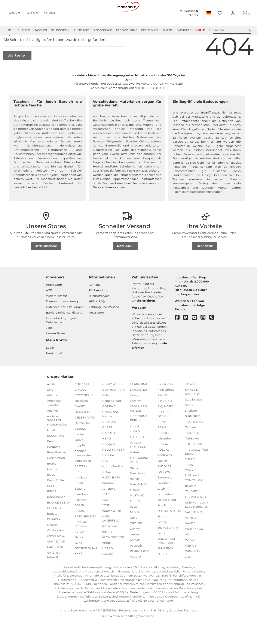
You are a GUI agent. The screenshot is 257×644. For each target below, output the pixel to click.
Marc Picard (138, 488)
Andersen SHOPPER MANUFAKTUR (57, 435)
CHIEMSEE (82, 399)
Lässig (134, 410)
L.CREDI (108, 563)
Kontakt (94, 299)
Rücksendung (99, 305)
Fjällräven (82, 514)
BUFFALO (54, 523)
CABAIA (52, 539)
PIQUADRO (165, 421)
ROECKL (163, 464)
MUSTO (135, 516)
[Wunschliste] (221, 13)
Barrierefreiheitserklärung (64, 327)
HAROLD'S (110, 447)
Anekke (52, 425)
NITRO (134, 527)
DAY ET (80, 421)
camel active (56, 550)
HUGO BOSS (111, 492)
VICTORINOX (194, 544)
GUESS (107, 442)
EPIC (78, 486)
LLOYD (135, 446)
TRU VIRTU (192, 506)
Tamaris (191, 442)
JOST (106, 520)
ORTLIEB (136, 538)
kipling (107, 546)
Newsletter (96, 327)
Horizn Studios (113, 481)
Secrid (162, 548)
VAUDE (190, 538)
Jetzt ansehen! (46, 261)
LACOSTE (109, 569)
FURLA (79, 546)
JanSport (109, 503)
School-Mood (167, 514)
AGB (49, 305)
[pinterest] (214, 332)
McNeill (135, 505)
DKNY (79, 454)
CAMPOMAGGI (57, 562)
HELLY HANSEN (114, 464)
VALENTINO (194, 527)
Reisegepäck (103, 30)
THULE (190, 474)
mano (134, 482)
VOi (188, 549)
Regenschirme (127, 30)
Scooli (162, 520)
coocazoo (81, 415)
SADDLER (164, 481)
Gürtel (168, 30)
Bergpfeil (54, 461)
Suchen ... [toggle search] (232, 30)
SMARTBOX (166, 563)
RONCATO (165, 470)
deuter (79, 449)
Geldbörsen (60, 30)
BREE (51, 500)
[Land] (209, 13)
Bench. (52, 456)
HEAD (107, 453)
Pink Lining (166, 404)
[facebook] (179, 332)
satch (161, 503)
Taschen (41, 30)
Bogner (52, 478)
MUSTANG (137, 510)
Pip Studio (165, 415)
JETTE (106, 509)
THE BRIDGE (194, 459)
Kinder (49, 13)
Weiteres (184, 30)
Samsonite (165, 492)
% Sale (200, 30)
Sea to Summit (168, 542)
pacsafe (135, 555)
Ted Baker (192, 453)
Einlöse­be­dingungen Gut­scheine (61, 335)
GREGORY (109, 436)
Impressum (54, 299)
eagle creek (83, 475)
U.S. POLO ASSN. (197, 511)
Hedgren (109, 459)
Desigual (81, 443)
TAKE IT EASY (194, 436)
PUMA (162, 436)
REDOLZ (163, 447)
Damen (14, 13)
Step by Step (194, 414)
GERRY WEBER (113, 399)
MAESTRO (137, 452)
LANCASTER (138, 404)
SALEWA (164, 486)
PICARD (135, 571)
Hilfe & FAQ (97, 316)
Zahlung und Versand (104, 321)
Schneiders (165, 509)
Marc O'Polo (138, 499)
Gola (105, 410)
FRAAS (79, 525)
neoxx (134, 521)
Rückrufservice (99, 310)
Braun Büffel (56, 495)
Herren (32, 13)
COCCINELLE (84, 410)
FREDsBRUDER (85, 531)
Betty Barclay (56, 467)
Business (24, 30)
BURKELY (54, 534)
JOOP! (107, 514)
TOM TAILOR (194, 495)
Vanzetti (191, 532)
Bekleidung (150, 30)
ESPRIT (80, 498)
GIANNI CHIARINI (114, 404)
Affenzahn (54, 410)
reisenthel (165, 453)
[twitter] (188, 332)
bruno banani (57, 511)
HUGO (107, 486)
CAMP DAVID (56, 556)
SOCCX (162, 569)
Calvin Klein (55, 545)
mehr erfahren (144, 315)
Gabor (79, 552)
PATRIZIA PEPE (140, 566)
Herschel (108, 470)
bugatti (52, 528)
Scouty (162, 536)
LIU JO (134, 441)
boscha (52, 484)
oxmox (135, 549)
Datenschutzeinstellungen (65, 321)
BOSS (51, 489)
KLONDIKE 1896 (113, 552)
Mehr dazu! (125, 261)
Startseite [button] (17, 70)
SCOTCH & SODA (169, 525)
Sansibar (164, 498)
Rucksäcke (82, 30)
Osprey (135, 544)
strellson (191, 425)
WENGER (192, 560)
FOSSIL (80, 520)
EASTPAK (81, 481)
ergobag (81, 492)
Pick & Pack (166, 399)
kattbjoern (110, 541)
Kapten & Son (112, 525)
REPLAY (163, 459)
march (134, 493)
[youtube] (196, 332)
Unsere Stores (56, 348)
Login (50, 362)
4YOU (51, 399)
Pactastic (136, 560)
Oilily (134, 532)
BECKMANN (56, 450)
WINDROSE (193, 566)
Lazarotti (136, 415)
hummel (108, 498)
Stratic (189, 420)
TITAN (189, 480)
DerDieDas (82, 438)
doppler (80, 460)
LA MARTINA (139, 399)
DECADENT (83, 427)
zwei (188, 571)
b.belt (51, 445)
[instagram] (205, 332)
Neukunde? (54, 368)
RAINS (162, 442)
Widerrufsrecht (56, 310)
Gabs (78, 557)
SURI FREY (192, 431)
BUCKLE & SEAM (59, 517)
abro (50, 404)
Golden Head (112, 415)
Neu (11, 30)
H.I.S (105, 475)
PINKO (162, 410)
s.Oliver (190, 399)
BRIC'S (52, 506)
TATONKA (192, 447)
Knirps (107, 557)
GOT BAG (109, 421)
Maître (134, 467)
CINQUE (80, 404)
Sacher (162, 475)
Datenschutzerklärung (62, 316)
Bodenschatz (56, 472)
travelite (191, 500)
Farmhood (82, 509)
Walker (190, 555)
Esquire (80, 503)
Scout (161, 531)
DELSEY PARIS (85, 432)
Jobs (49, 342)
